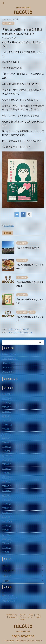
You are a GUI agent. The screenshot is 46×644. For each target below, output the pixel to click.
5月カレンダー (8, 372)
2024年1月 (7, 447)
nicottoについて (12, 615)
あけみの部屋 (9, 226)
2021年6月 (7, 535)
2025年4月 (7, 412)
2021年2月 (7, 552)
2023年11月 (7, 455)
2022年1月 (7, 508)
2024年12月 (7, 425)
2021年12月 (7, 513)
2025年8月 (7, 398)
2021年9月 (7, 526)
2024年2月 (7, 442)
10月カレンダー (9, 354)
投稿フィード (8, 595)
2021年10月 (7, 521)
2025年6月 (7, 403)
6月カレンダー (8, 367)
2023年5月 (7, 477)
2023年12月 (7, 451)
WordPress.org (8, 601)
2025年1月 (7, 420)
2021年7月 (7, 530)
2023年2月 (7, 482)
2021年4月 (7, 543)
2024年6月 (7, 429)
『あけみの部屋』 (10, 359)
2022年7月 (7, 486)
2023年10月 (7, 460)
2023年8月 (7, 464)
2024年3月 (7, 438)
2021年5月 (7, 539)
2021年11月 (7, 517)
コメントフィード (10, 598)
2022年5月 (7, 495)
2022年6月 (7, 491)
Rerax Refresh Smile (23, 631)
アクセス (23, 615)
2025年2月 (7, 416)
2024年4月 (7, 434)
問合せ (31, 615)
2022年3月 (7, 504)
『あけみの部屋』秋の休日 (28, 248)
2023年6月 (7, 473)
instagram (13, 617)
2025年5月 (7, 407)
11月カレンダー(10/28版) (19, 329)
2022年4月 (7, 499)
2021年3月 (7, 548)
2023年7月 (7, 469)
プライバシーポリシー (26, 617)
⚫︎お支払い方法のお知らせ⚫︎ (20, 332)
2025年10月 (7, 394)
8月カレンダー (8, 363)
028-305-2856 (23, 636)
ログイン (6, 592)
